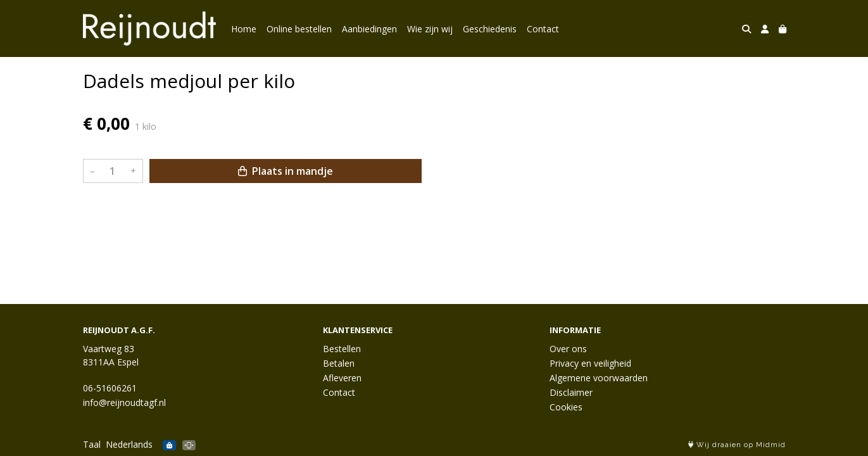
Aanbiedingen (369, 29)
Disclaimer (571, 392)
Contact (543, 29)
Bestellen (342, 349)
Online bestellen (299, 29)
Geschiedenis (490, 29)
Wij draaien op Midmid (737, 445)
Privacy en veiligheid (590, 363)
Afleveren (342, 378)
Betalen (339, 363)
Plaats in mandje (286, 171)
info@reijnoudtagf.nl (124, 402)
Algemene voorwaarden (599, 378)
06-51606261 (110, 388)
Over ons (568, 349)
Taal (92, 444)
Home (244, 29)
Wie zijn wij (430, 29)
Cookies (566, 407)
